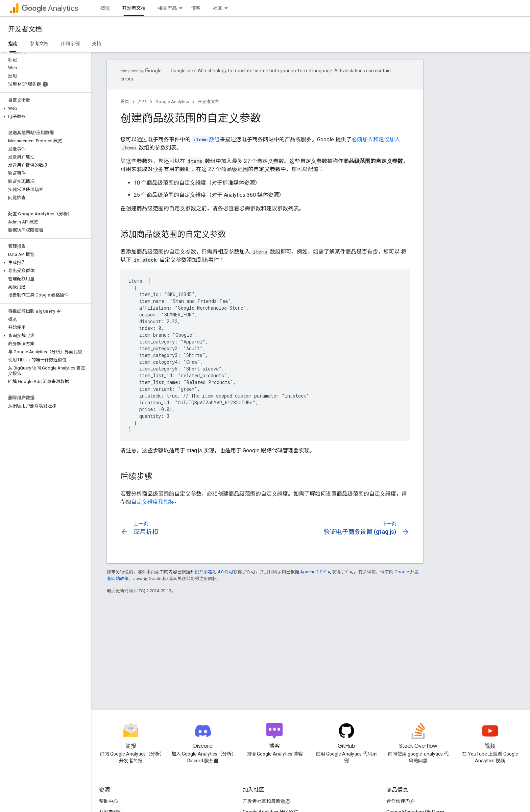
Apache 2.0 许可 (316, 572)
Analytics (50, 8)
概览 (105, 8)
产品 (142, 102)
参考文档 (39, 44)
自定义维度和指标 (153, 502)
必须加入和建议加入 (376, 139)
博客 (196, 8)
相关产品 (167, 8)
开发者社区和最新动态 (266, 801)
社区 (217, 8)
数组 (206, 139)
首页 (125, 102)
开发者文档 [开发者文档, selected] (134, 8)
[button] (44, 52)
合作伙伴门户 (401, 801)
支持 (97, 44)
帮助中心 (109, 801)
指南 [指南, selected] (13, 44)
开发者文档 (25, 29)
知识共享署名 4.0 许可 (212, 572)
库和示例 (70, 44)
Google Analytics (172, 102)
